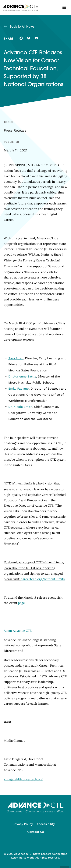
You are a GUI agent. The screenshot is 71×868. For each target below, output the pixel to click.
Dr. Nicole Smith (20, 407)
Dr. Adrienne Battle (22, 376)
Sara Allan (16, 358)
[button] (64, 7)
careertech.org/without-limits (43, 579)
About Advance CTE (18, 631)
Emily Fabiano (19, 389)
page (21, 603)
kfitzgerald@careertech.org (23, 779)
